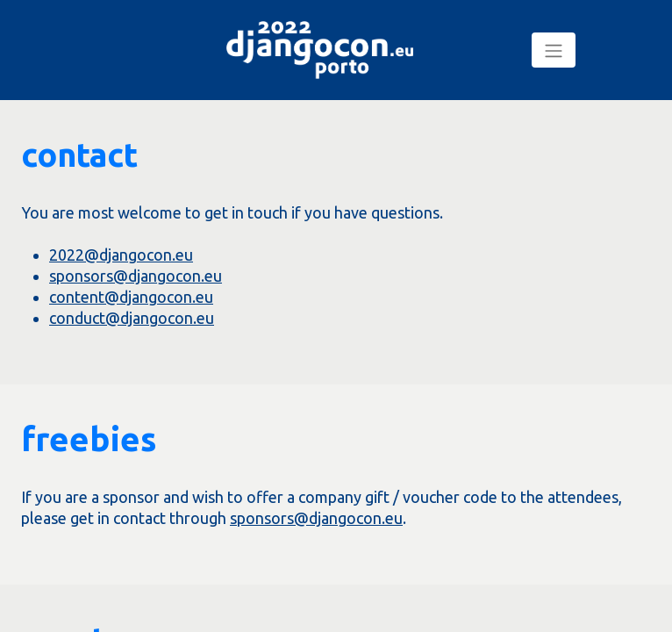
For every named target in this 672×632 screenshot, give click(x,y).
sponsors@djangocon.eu (136, 276)
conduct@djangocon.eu (132, 318)
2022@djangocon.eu (121, 255)
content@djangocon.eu (131, 297)
